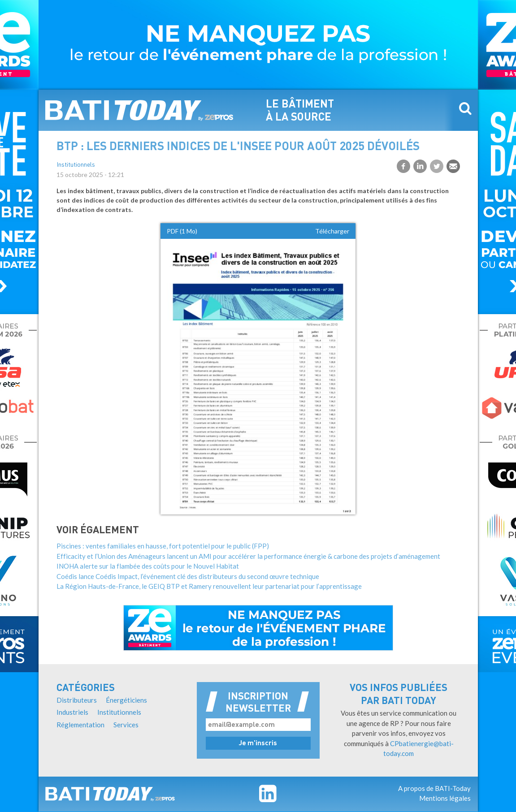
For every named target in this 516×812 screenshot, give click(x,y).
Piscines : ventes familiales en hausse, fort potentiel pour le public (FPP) (163, 546)
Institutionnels (76, 165)
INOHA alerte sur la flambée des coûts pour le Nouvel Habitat (148, 566)
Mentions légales (445, 798)
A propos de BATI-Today (434, 788)
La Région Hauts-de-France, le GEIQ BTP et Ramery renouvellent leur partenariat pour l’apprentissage (209, 586)
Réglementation (80, 725)
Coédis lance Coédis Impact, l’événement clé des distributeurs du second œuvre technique (188, 576)
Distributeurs (77, 700)
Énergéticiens (126, 700)
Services (126, 725)
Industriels (72, 712)
